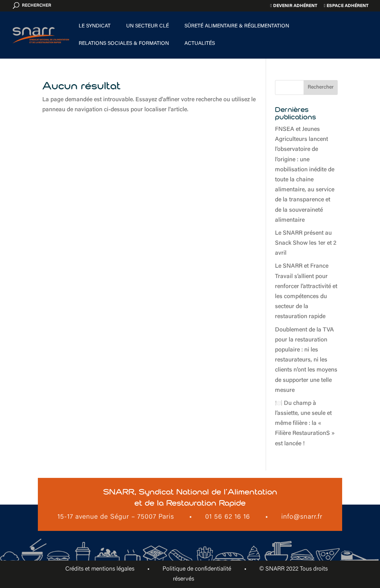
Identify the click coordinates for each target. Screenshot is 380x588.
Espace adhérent (346, 6)
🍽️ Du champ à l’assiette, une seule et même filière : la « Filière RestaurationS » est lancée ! (305, 424)
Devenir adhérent (294, 6)
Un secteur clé (148, 26)
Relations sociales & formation (124, 44)
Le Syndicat (95, 26)
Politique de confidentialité (197, 569)
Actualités (200, 44)
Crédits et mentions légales (100, 569)
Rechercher (321, 87)
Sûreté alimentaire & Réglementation (237, 26)
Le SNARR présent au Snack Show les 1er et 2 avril (306, 243)
